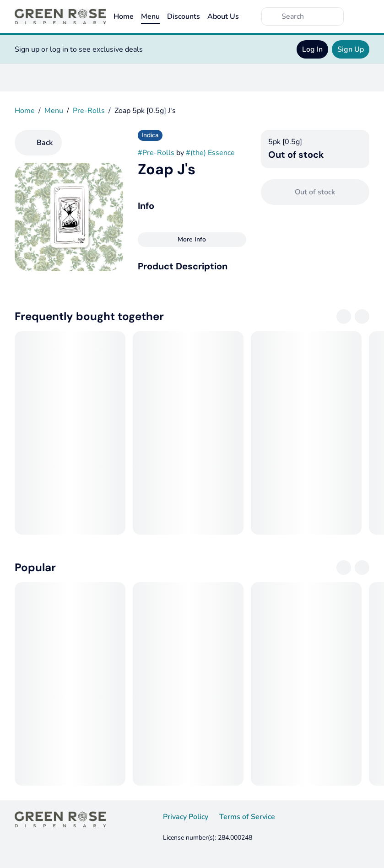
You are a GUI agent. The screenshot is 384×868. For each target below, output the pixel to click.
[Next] (362, 316)
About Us (223, 16)
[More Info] (192, 240)
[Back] (38, 143)
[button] (192, 266)
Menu (150, 16)
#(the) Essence (210, 153)
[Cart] (360, 16)
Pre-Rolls (89, 111)
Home (124, 16)
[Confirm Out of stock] (315, 192)
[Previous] (344, 316)
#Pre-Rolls (156, 153)
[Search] (310, 16)
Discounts (184, 16)
